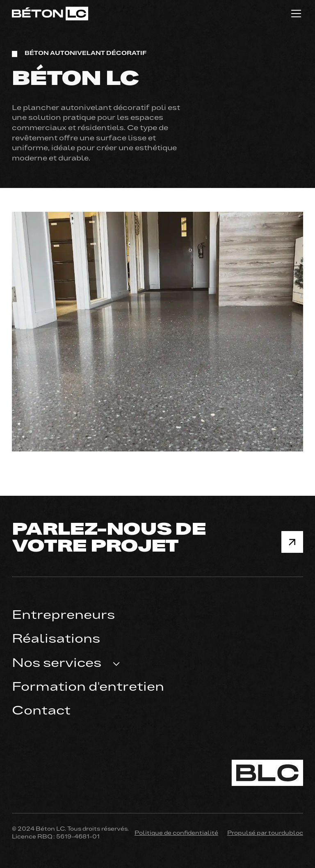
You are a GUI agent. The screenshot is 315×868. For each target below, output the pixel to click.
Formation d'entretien (88, 688)
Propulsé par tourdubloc (265, 833)
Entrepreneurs (63, 616)
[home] (50, 14)
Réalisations (56, 640)
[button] (295, 14)
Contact (41, 711)
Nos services (57, 664)
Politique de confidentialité (176, 833)
